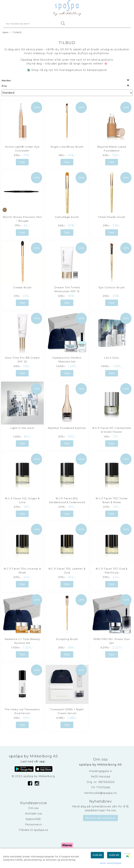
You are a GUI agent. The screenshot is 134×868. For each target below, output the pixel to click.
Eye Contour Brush (112, 287)
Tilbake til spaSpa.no (33, 830)
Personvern (34, 825)
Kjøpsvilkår (33, 819)
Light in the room (22, 428)
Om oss (34, 808)
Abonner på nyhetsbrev (100, 818)
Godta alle (114, 855)
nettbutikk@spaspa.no (100, 793)
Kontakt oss (34, 814)
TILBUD (16, 33)
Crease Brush (22, 287)
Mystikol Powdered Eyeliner (67, 428)
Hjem (6, 32)
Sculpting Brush (67, 639)
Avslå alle (97, 855)
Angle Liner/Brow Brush (67, 147)
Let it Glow (112, 358)
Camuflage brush (67, 217)
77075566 (103, 788)
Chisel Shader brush (112, 217)
